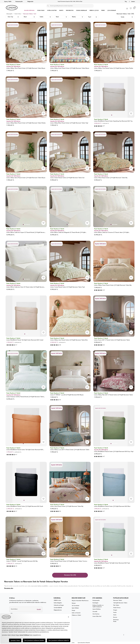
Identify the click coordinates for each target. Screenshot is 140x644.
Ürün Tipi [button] (10, 17)
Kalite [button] (42, 17)
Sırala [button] (123, 17)
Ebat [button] (25, 17)
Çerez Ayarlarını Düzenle (84, 643)
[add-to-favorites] (43, 59)
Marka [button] (74, 17)
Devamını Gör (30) (70, 575)
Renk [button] (57, 17)
